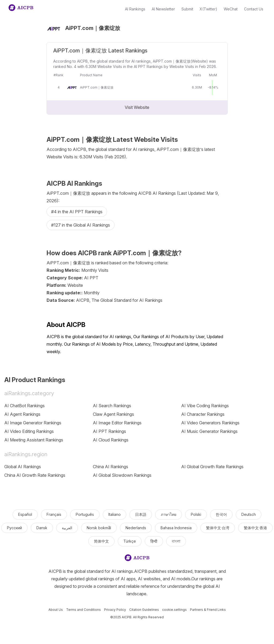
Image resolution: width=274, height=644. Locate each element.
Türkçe (130, 541)
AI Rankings (135, 9)
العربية (67, 528)
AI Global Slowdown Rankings (122, 475)
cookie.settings (174, 610)
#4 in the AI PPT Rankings (77, 212)
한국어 (221, 514)
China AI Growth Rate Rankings (35, 475)
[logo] (137, 559)
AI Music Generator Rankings (209, 431)
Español (25, 514)
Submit (187, 9)
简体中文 (101, 541)
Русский (14, 528)
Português (85, 514)
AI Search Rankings (112, 406)
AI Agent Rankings (22, 414)
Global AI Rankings (23, 467)
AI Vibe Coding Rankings (205, 406)
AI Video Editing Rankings (29, 431)
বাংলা (176, 541)
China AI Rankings (111, 467)
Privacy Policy (115, 610)
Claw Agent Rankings (113, 414)
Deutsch (249, 514)
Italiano (115, 514)
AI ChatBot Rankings (24, 406)
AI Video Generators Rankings (210, 423)
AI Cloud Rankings (111, 440)
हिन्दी (154, 541)
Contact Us (254, 9)
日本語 (141, 514)
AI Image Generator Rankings (33, 423)
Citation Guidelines (144, 610)
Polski (196, 514)
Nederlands (136, 528)
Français (54, 514)
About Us (56, 610)
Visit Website (137, 107)
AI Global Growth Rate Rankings (212, 467)
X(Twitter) (208, 9)
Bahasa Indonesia (176, 528)
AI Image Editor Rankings (117, 423)
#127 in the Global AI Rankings (81, 225)
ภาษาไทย (169, 514)
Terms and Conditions (83, 610)
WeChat (231, 9)
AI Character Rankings (203, 414)
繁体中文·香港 (255, 528)
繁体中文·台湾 (218, 528)
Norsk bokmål (99, 528)
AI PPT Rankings (109, 431)
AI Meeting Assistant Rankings (34, 440)
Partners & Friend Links (208, 610)
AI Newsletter (163, 9)
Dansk (42, 528)
